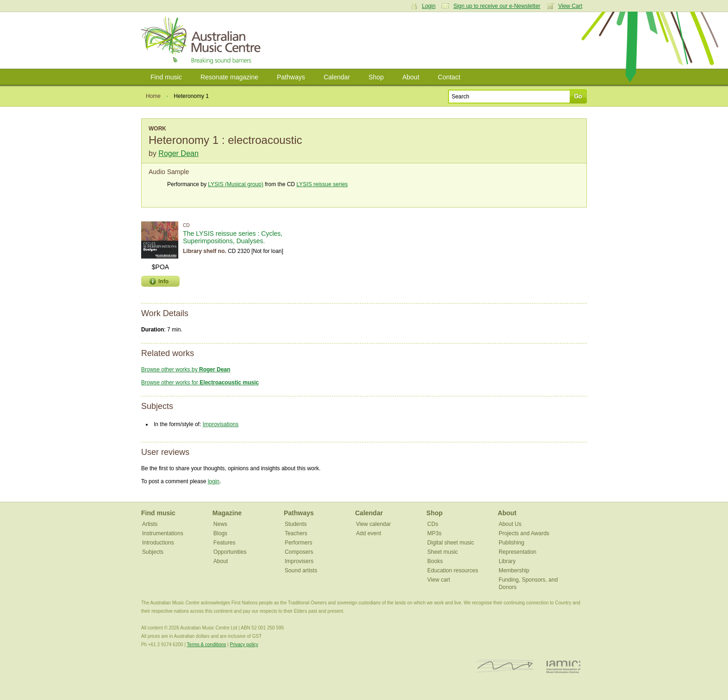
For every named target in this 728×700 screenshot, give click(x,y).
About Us (510, 524)
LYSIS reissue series (322, 184)
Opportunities (230, 552)
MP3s (434, 533)
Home (153, 96)
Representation (517, 552)
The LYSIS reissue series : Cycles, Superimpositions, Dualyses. (233, 237)
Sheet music (442, 552)
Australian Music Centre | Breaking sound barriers (203, 40)
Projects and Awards (524, 533)
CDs (432, 524)
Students (296, 524)
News (221, 524)
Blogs (221, 533)
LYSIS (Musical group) (236, 184)
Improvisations (220, 424)
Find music (166, 77)
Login (429, 6)
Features (224, 543)
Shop (376, 77)
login (213, 481)
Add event (369, 533)
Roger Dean (178, 153)
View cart (439, 580)
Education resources (452, 570)
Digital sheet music (451, 543)
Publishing (511, 543)
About (411, 77)
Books (435, 561)
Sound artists (301, 570)
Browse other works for (200, 382)
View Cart (570, 6)
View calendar (374, 524)
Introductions (158, 543)
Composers (299, 552)
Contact (449, 77)
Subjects (153, 552)
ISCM (505, 666)
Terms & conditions (206, 645)
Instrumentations (163, 533)
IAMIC (563, 666)
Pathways (291, 77)
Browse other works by (186, 369)
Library (507, 561)
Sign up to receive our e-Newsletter (497, 6)
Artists (150, 524)
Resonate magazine (230, 77)
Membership (514, 570)
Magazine (227, 513)
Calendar (337, 77)
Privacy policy (244, 645)
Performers (298, 543)
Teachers (296, 533)
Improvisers (299, 561)
